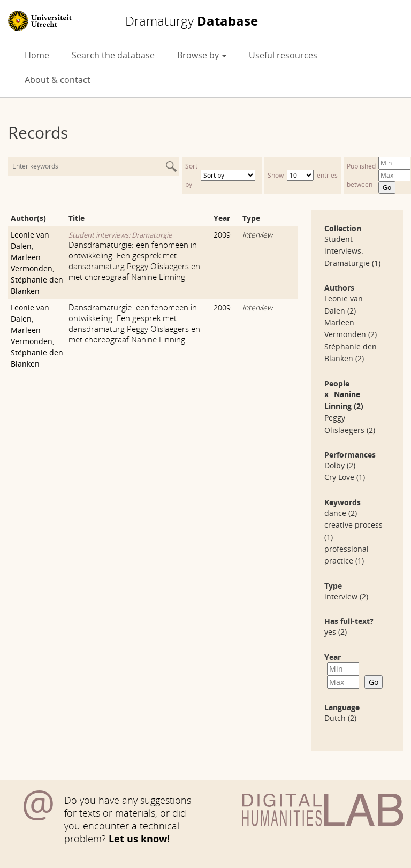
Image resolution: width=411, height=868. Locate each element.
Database (192, 21)
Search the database (113, 55)
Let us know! (139, 839)
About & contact (58, 80)
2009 (222, 235)
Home (37, 55)
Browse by (202, 55)
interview (257, 235)
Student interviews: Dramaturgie (120, 235)
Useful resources (283, 55)
